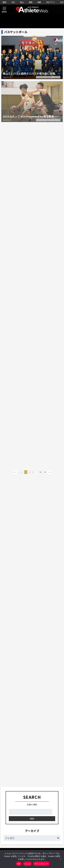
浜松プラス (50, 2)
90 (45, 472)
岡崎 (39, 2)
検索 (32, 819)
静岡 (4, 2)
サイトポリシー (41, 864)
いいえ (27, 864)
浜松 (13, 2)
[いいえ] (60, 859)
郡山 (22, 2)
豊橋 (30, 2)
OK (19, 864)
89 (41, 472)
